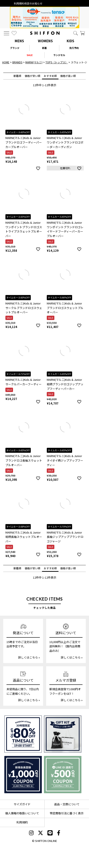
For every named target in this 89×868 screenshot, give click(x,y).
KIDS (70, 41)
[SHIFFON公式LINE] (50, 833)
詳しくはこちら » (29, 657)
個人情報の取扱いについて (22, 813)
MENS (19, 41)
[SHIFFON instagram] (31, 833)
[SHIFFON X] (40, 833)
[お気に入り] (14, 33)
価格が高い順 (68, 76)
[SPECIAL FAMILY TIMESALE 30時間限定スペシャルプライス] (23, 734)
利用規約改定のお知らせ (45, 3)
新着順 (17, 76)
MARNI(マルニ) (34, 62)
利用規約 (22, 822)
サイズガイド (22, 804)
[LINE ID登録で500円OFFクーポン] (63, 775)
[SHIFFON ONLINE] (45, 33)
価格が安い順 (32, 76)
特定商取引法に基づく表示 (67, 813)
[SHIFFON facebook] (59, 833)
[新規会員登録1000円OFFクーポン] (23, 775)
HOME (6, 62)
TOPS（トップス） (57, 62)
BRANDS (17, 62)
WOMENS (45, 41)
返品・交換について (67, 804)
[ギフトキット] (63, 734)
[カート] (83, 33)
